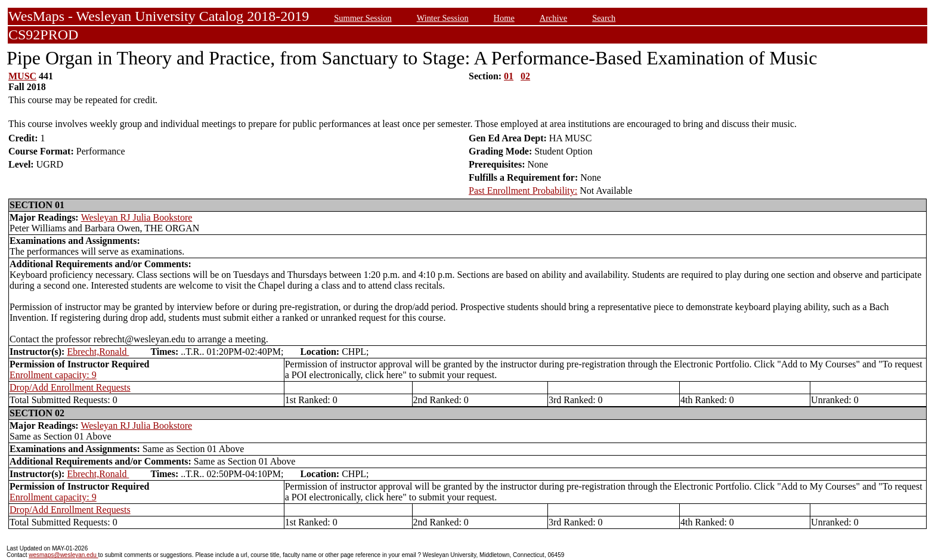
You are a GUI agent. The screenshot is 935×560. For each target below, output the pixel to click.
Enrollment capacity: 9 (53, 375)
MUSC (22, 76)
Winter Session (443, 18)
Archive (553, 18)
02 (525, 76)
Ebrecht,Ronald (98, 352)
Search (604, 18)
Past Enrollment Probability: (523, 191)
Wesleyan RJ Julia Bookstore (137, 217)
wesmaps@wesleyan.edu (63, 555)
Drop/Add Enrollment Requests (70, 387)
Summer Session (363, 18)
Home (504, 18)
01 (509, 76)
